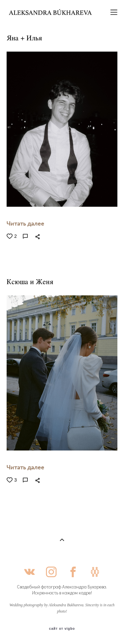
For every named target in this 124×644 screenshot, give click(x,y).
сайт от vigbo (62, 629)
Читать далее (25, 223)
